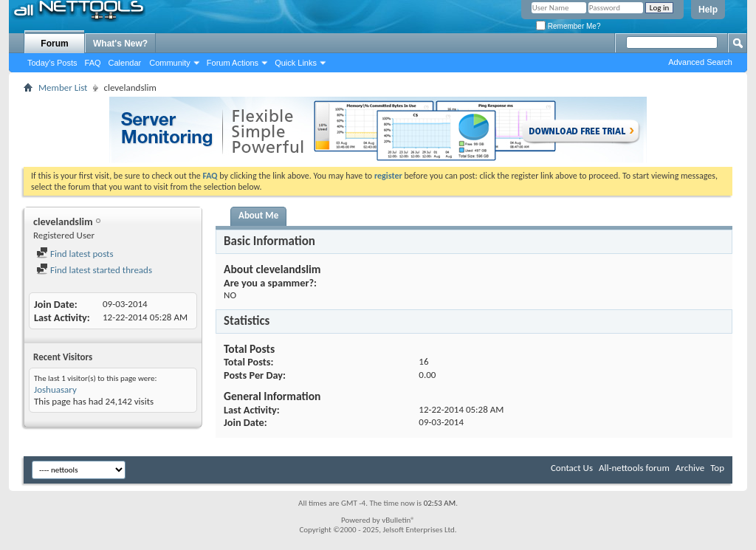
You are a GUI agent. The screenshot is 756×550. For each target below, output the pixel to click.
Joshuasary (55, 389)
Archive (690, 468)
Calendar (125, 63)
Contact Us (572, 468)
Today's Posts (52, 63)
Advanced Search (700, 62)
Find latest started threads (94, 270)
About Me (258, 215)
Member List (63, 87)
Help (708, 10)
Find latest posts (75, 254)
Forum (54, 44)
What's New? (120, 44)
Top (717, 468)
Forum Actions (233, 63)
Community (170, 63)
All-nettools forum (634, 468)
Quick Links (296, 63)
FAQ (93, 63)
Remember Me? (568, 26)
